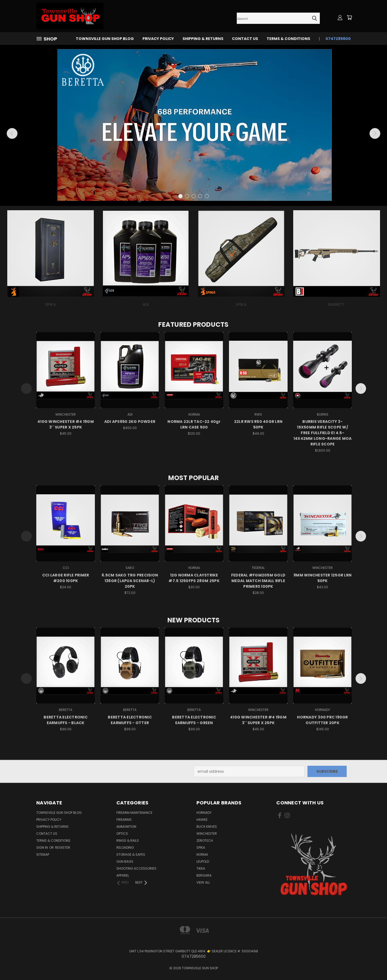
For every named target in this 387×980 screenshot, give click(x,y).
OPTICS (122, 834)
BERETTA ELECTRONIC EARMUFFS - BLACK (66, 720)
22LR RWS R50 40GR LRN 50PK (258, 424)
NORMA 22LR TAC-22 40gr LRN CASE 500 (194, 424)
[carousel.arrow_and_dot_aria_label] (187, 196)
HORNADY (204, 813)
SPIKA (201, 847)
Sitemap (43, 854)
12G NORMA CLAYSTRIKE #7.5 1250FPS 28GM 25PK (194, 578)
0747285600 (338, 39)
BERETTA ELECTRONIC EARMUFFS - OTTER (130, 720)
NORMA (202, 854)
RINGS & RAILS (128, 841)
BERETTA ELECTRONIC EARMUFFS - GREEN (194, 720)
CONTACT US (245, 39)
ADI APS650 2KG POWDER (130, 422)
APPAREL (123, 875)
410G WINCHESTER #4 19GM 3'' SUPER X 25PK (66, 424)
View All (203, 882)
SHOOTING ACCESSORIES (136, 868)
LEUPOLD (203, 861)
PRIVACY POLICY (158, 39)
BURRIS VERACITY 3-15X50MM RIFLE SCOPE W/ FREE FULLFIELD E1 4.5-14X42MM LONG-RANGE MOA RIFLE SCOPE (323, 433)
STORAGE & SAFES (131, 854)
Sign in (42, 847)
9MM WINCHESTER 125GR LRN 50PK (322, 578)
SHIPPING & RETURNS (203, 39)
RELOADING (125, 847)
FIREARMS (124, 820)
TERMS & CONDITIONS (288, 39)
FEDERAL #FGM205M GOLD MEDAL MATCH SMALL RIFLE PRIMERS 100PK (258, 581)
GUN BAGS (125, 861)
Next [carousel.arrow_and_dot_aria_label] (375, 133)
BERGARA (204, 875)
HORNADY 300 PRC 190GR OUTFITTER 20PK (322, 720)
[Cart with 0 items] (349, 17)
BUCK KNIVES (207, 827)
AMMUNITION (126, 827)
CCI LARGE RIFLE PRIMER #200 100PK (66, 578)
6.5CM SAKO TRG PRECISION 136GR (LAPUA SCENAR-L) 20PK (130, 581)
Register (63, 847)
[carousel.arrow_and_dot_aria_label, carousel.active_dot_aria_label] (180, 196)
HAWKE (202, 820)
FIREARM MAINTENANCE (134, 813)
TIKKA (201, 868)
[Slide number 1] (193, 125)
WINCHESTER (207, 834)
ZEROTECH (205, 841)
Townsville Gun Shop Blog (105, 39)
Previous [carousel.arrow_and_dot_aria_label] (12, 133)
